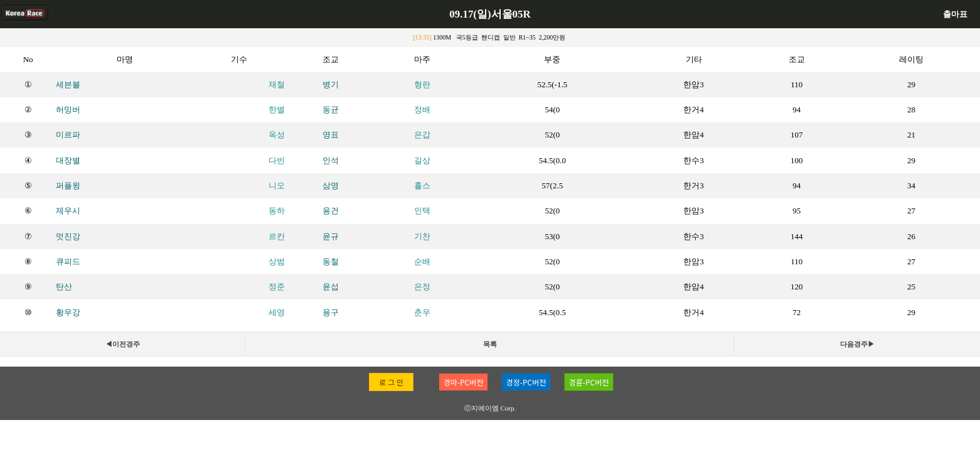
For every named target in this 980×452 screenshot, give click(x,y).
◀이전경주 (123, 344)
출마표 (955, 14)
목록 (490, 344)
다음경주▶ (857, 344)
